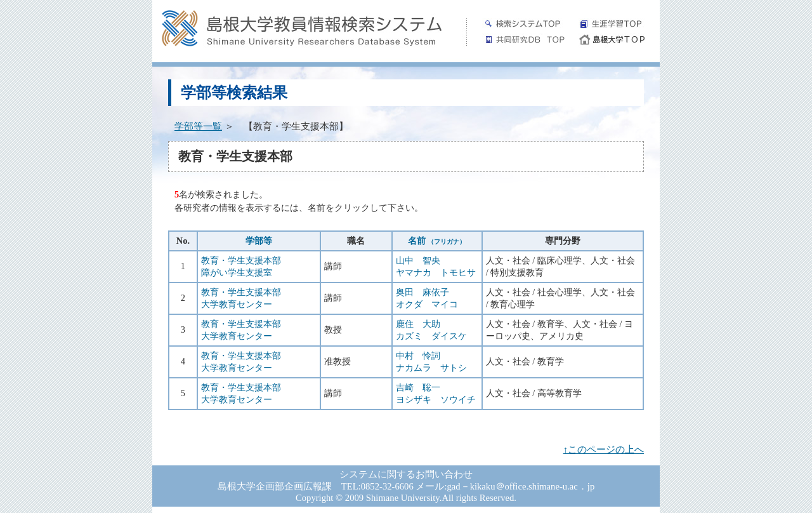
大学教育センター (237, 304)
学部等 (259, 241)
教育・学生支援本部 (241, 260)
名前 (437, 241)
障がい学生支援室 (237, 272)
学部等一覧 (198, 126)
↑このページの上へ (604, 450)
